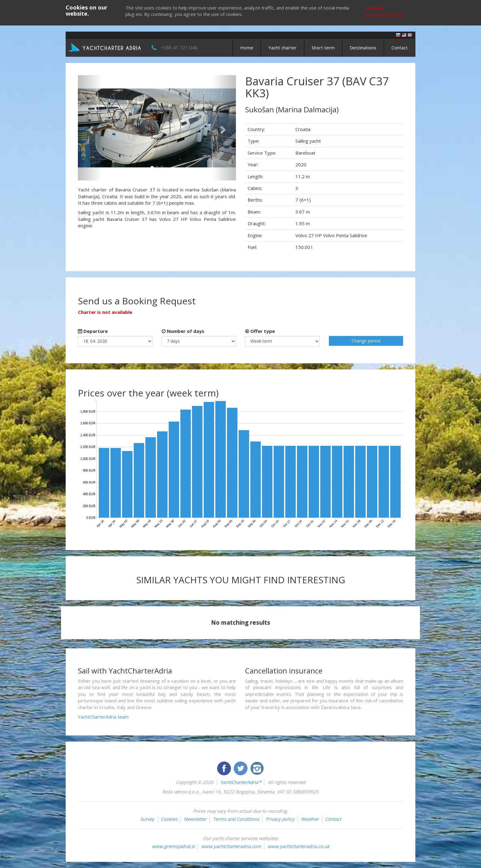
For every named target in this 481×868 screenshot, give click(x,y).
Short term (323, 48)
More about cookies (384, 15)
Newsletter (195, 819)
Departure (93, 331)
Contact (400, 48)
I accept (374, 8)
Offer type (260, 331)
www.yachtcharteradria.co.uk (298, 846)
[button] (90, 128)
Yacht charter (283, 48)
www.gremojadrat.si (173, 846)
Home (247, 48)
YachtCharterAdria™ (241, 782)
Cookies (169, 819)
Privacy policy (280, 819)
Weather (310, 819)
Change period (366, 341)
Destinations (363, 48)
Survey (147, 819)
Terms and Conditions (236, 819)
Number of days (183, 331)
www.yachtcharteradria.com (231, 846)
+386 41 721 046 (179, 48)
